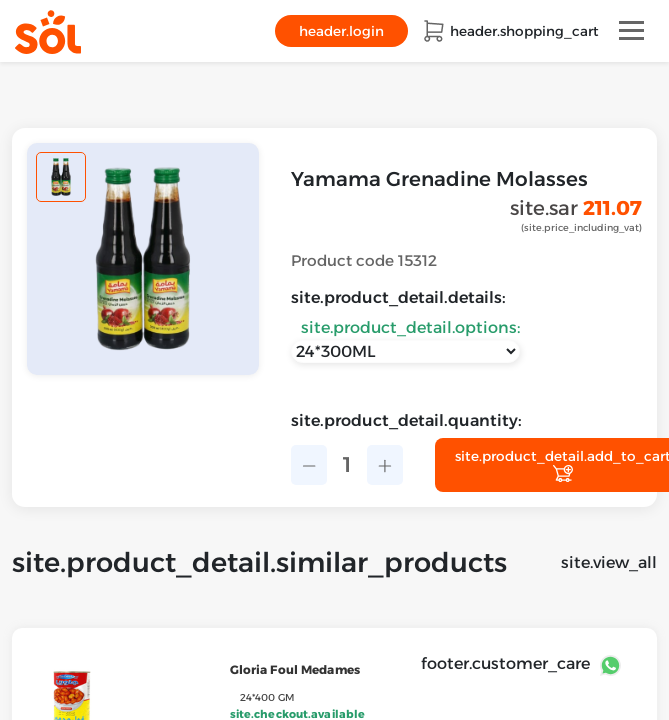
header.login (341, 31)
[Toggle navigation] (631, 30)
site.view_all (609, 562)
